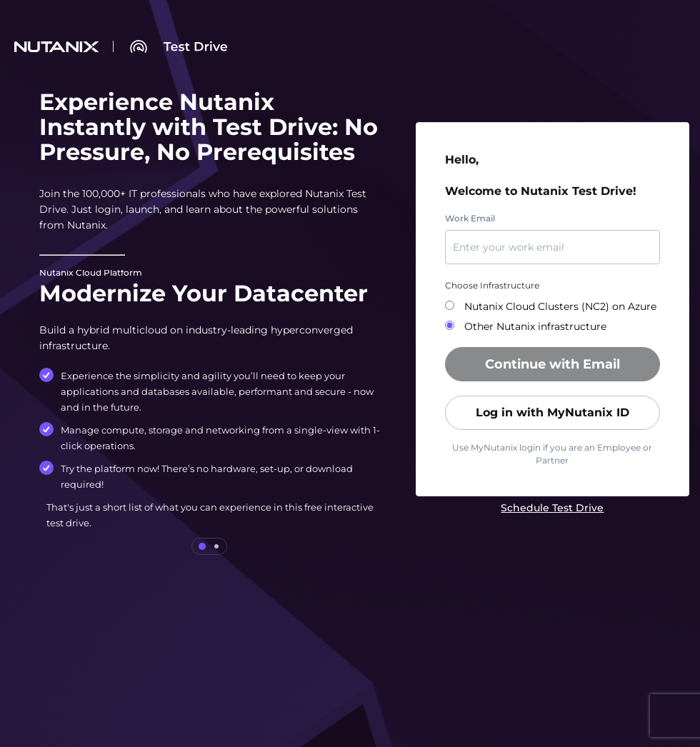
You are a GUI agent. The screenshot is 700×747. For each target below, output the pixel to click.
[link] (552, 508)
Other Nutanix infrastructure (534, 326)
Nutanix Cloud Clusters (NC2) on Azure (559, 306)
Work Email (470, 219)
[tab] (202, 546)
